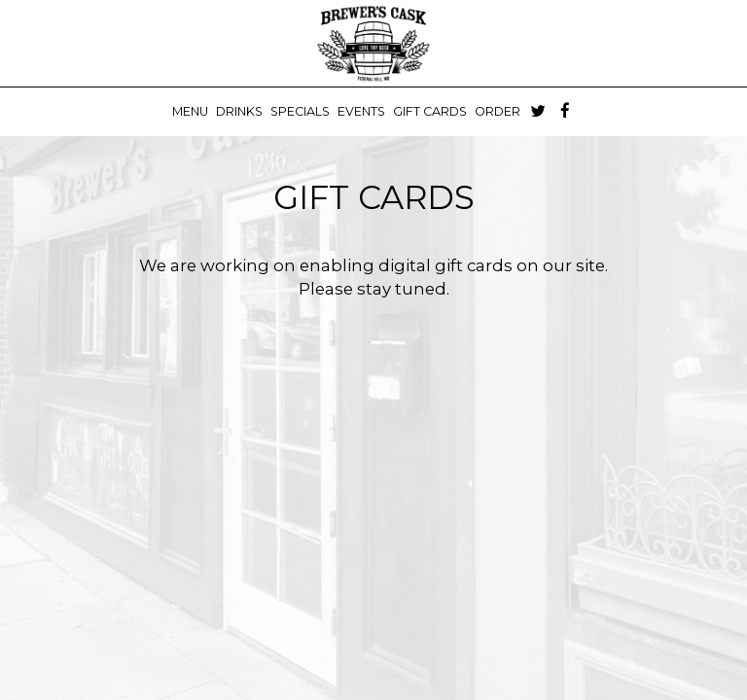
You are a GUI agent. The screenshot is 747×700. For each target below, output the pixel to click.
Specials (300, 111)
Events (361, 111)
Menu (190, 111)
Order (498, 111)
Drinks (239, 111)
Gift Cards (430, 111)
